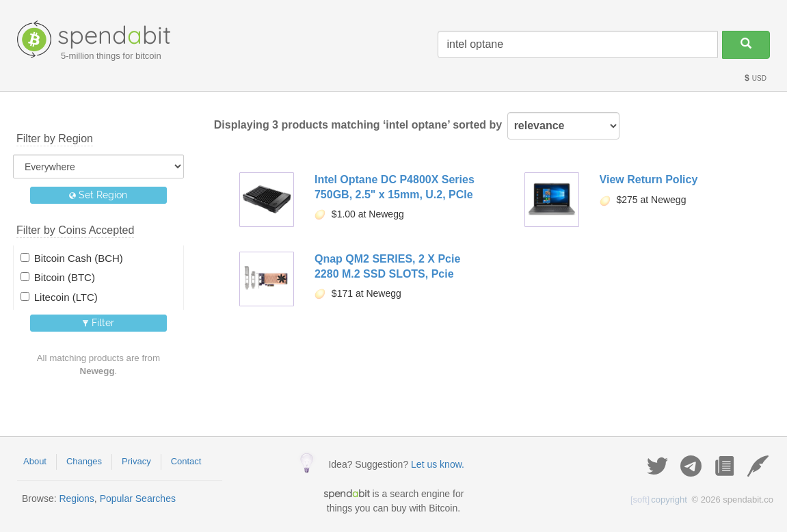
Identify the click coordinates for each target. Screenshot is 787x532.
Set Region (98, 195)
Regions (76, 498)
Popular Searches (138, 498)
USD (755, 78)
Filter (98, 323)
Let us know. (438, 464)
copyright (659, 500)
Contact (186, 461)
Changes (84, 461)
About (35, 461)
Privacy (136, 461)
